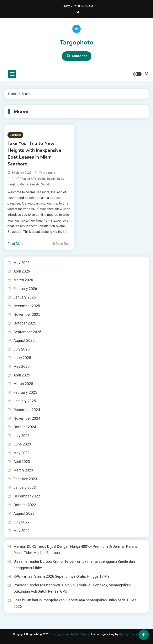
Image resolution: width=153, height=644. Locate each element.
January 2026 (25, 297)
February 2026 (25, 289)
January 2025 (25, 401)
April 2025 (22, 375)
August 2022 (24, 513)
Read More (15, 244)
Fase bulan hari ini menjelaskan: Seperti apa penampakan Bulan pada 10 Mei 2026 (75, 603)
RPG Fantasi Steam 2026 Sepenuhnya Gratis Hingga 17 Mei (62, 576)
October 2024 (25, 427)
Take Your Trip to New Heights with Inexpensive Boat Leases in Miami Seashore (34, 154)
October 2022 (25, 505)
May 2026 (22, 263)
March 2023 (23, 470)
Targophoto (76, 43)
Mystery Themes (129, 634)
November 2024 (27, 418)
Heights (13, 184)
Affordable (38, 179)
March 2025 (23, 384)
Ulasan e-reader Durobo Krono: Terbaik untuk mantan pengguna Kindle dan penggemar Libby (74, 565)
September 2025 (27, 332)
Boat (60, 179)
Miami (24, 184)
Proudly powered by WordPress (69, 634)
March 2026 (23, 280)
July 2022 (22, 522)
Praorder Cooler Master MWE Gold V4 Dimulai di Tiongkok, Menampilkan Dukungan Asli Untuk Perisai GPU (72, 588)
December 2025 (27, 306)
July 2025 (22, 349)
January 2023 (25, 487)
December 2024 (27, 410)
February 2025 (25, 392)
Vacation (47, 184)
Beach (51, 179)
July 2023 (22, 436)
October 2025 (25, 323)
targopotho (47, 173)
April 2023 (22, 462)
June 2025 (22, 358)
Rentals (35, 184)
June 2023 (22, 444)
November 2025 (27, 314)
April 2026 (22, 271)
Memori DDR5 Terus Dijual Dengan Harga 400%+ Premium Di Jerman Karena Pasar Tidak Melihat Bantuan (76, 550)
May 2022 (22, 531)
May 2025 (22, 366)
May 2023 (22, 453)
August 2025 (24, 340)
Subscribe (77, 56)
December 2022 (27, 496)
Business (15, 135)
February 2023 (25, 479)
